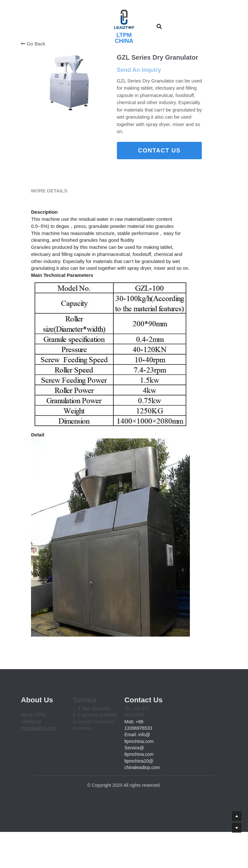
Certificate (31, 767)
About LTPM (33, 761)
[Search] (159, 27)
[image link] (124, 19)
